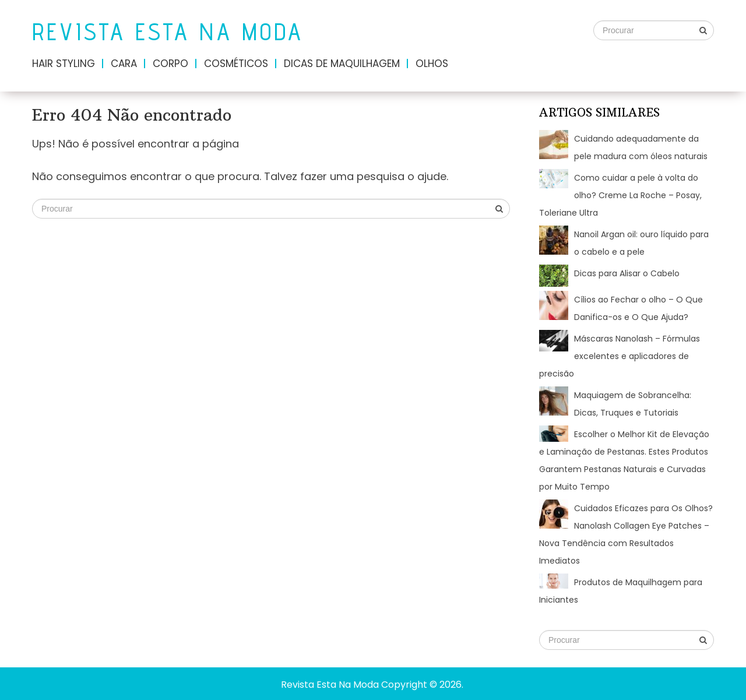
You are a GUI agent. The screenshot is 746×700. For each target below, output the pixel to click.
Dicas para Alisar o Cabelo (627, 273)
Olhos (432, 64)
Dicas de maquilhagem (342, 64)
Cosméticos (236, 64)
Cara (124, 64)
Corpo (170, 64)
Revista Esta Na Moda (168, 32)
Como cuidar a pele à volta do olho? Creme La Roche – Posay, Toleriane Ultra (620, 195)
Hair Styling (64, 64)
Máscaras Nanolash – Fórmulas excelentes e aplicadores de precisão (620, 356)
